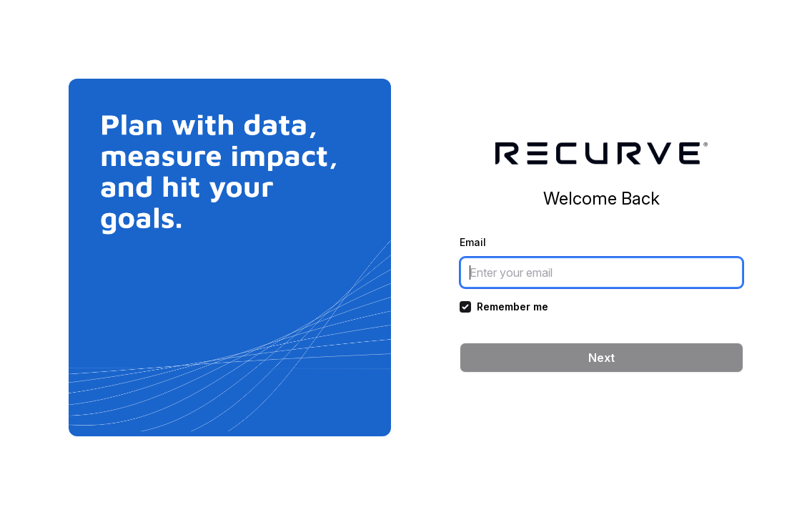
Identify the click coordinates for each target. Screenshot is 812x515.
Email (473, 242)
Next (601, 358)
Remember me (513, 306)
